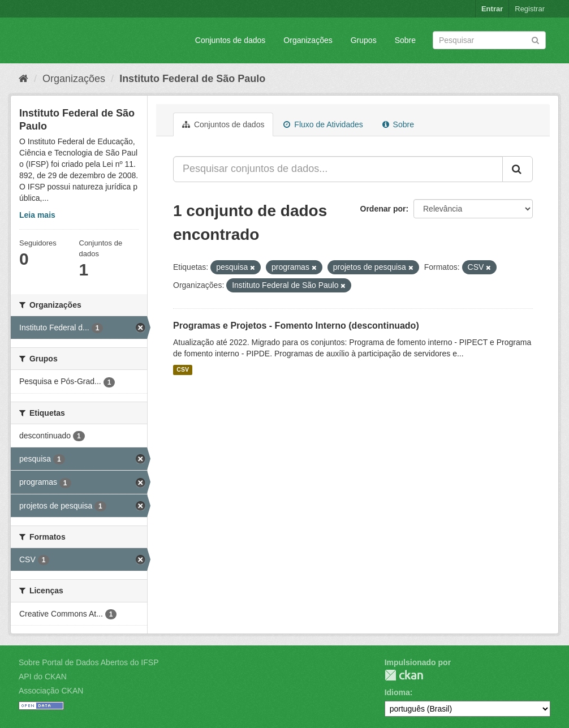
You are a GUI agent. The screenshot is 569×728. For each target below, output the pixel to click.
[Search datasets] (489, 40)
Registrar (530, 9)
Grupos (364, 40)
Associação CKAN (51, 691)
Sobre (405, 40)
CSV (183, 370)
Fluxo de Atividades (323, 124)
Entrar (492, 9)
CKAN (404, 675)
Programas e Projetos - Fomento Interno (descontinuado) (296, 326)
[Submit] (535, 39)
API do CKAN (43, 677)
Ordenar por (383, 209)
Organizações (308, 40)
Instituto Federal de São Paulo (192, 79)
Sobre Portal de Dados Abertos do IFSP (89, 662)
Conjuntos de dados (230, 40)
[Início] (23, 79)
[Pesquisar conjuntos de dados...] (338, 169)
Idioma (397, 692)
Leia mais (37, 215)
